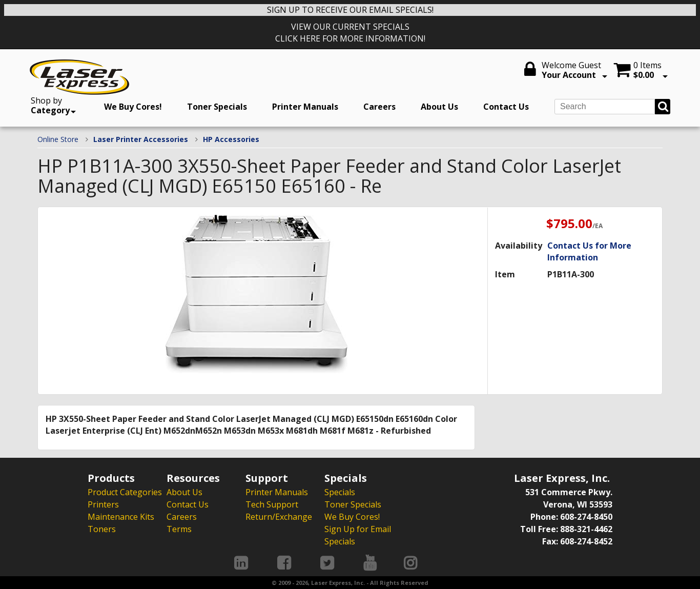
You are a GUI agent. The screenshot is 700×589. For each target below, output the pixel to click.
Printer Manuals (305, 107)
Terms (179, 529)
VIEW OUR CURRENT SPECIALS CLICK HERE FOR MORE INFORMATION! (350, 33)
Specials (340, 492)
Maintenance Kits (121, 517)
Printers (103, 504)
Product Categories (125, 492)
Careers (379, 107)
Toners (102, 529)
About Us (439, 107)
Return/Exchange (279, 517)
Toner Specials (217, 107)
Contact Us (506, 107)
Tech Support (272, 504)
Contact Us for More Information (589, 251)
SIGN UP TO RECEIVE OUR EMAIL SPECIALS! (350, 10)
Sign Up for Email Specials (358, 535)
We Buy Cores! (133, 107)
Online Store (58, 139)
